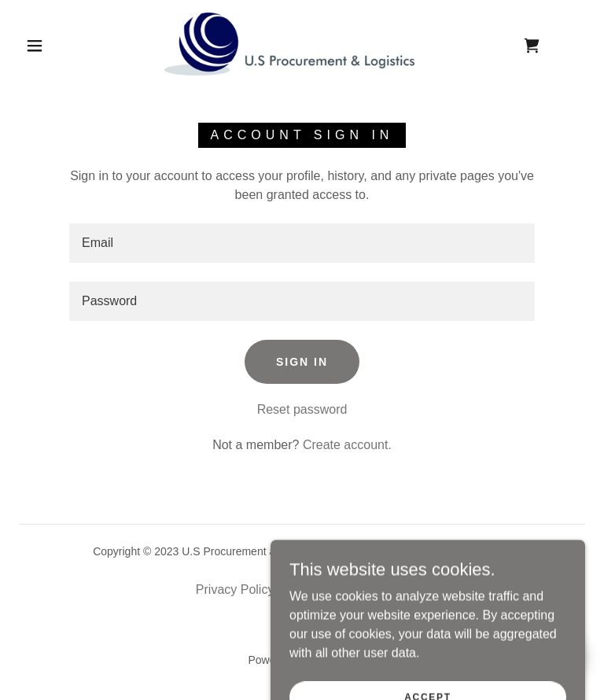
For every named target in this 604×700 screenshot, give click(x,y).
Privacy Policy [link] (235, 589)
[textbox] (302, 243)
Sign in (302, 362)
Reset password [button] (302, 409)
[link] (289, 44)
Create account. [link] (347, 445)
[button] (35, 46)
